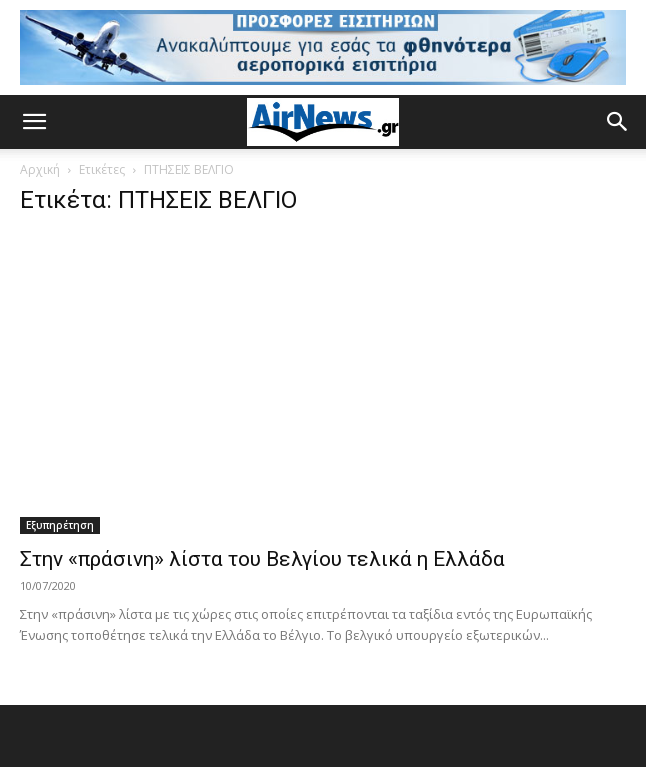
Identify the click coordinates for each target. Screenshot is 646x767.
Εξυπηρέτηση (60, 525)
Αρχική (40, 169)
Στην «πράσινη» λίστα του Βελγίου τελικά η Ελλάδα (262, 559)
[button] (34, 122)
